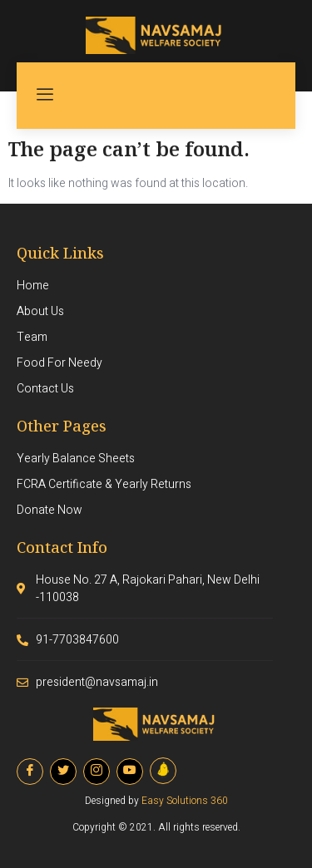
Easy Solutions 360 (185, 801)
